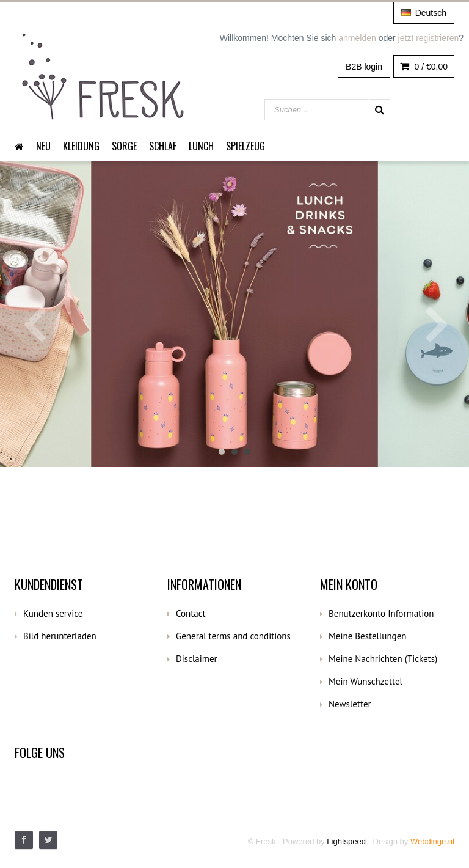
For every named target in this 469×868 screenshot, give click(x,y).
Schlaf (163, 146)
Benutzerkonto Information (381, 613)
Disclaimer (197, 659)
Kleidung (81, 146)
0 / (424, 67)
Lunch (201, 146)
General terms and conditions (233, 636)
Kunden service (53, 613)
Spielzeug (245, 146)
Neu (43, 146)
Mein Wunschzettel (365, 681)
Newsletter (350, 704)
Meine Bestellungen (368, 636)
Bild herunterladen (60, 636)
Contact (191, 613)
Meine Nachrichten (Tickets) (383, 659)
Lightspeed (346, 841)
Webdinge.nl (432, 841)
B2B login (364, 67)
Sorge (124, 146)
